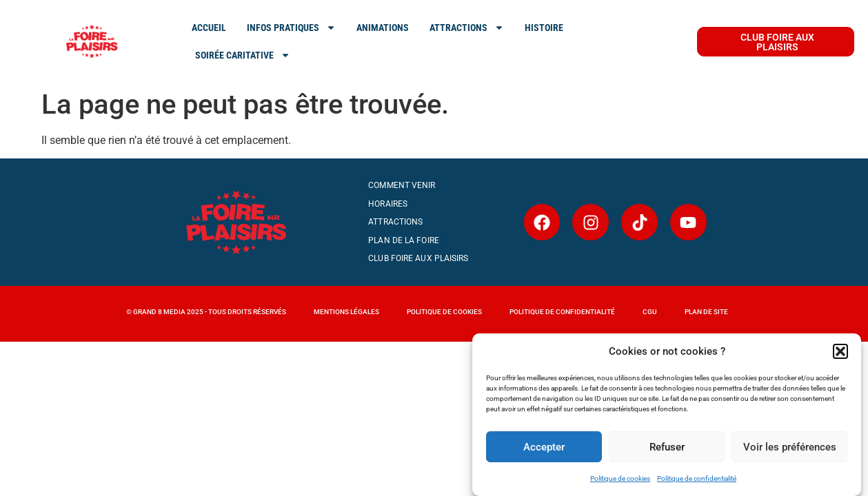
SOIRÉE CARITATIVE (243, 55)
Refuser (667, 447)
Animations (383, 28)
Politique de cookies (620, 478)
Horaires (388, 204)
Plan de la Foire (404, 240)
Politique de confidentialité (697, 478)
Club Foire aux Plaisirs (418, 258)
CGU (650, 312)
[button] (840, 351)
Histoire (544, 28)
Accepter (544, 447)
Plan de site (706, 312)
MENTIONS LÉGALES (346, 312)
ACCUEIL (209, 28)
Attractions (395, 222)
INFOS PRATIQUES (291, 28)
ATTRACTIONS (467, 28)
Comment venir (402, 185)
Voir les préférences (790, 447)
